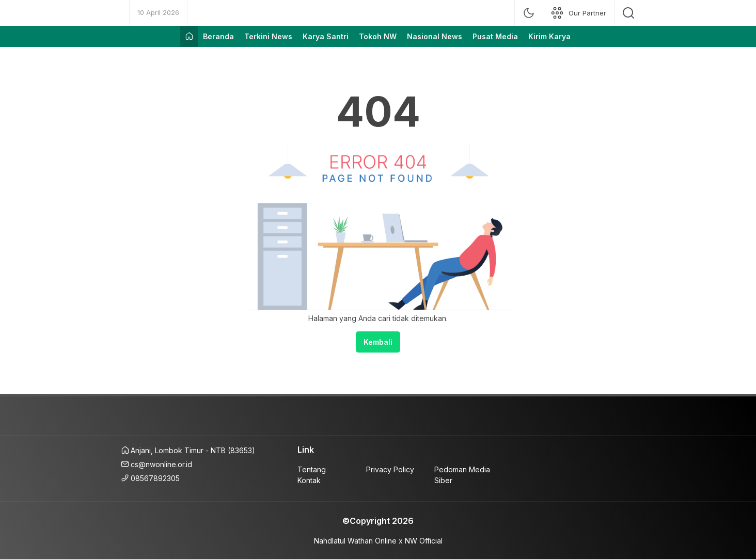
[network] (579, 13)
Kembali (378, 342)
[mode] (529, 13)
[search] (628, 13)
